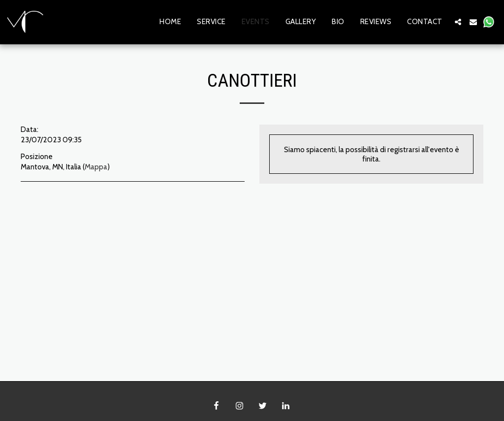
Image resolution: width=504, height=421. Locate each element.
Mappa (96, 167)
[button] (458, 22)
